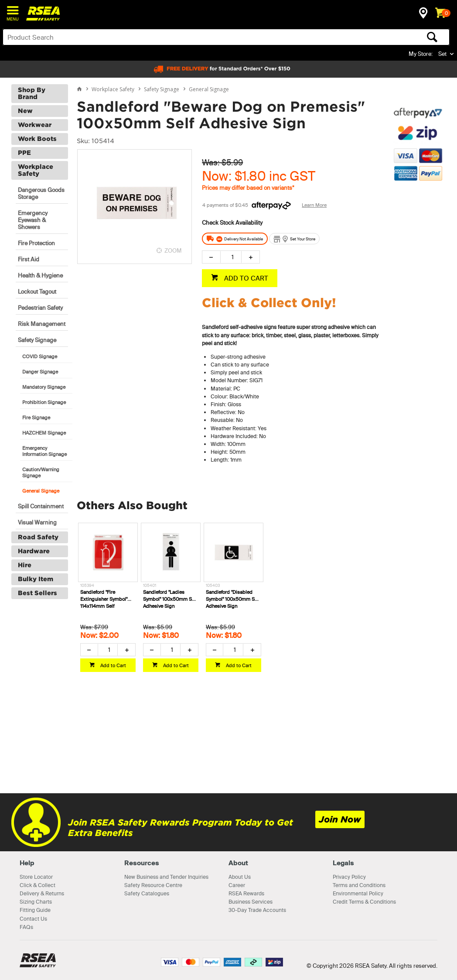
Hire (25, 565)
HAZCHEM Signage (44, 433)
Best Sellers (38, 593)
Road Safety (38, 537)
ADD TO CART (245, 278)
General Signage (41, 491)
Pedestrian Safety (40, 308)
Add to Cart (113, 665)
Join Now (340, 819)
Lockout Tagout (37, 291)
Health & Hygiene (40, 275)
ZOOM (173, 250)
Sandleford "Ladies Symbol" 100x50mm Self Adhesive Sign (170, 599)
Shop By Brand (32, 93)
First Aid (29, 259)
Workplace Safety (36, 170)
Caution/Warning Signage (41, 473)
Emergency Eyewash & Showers (33, 220)
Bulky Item (36, 579)
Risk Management (42, 324)
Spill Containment (41, 506)
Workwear (35, 125)
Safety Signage (37, 340)
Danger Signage (40, 372)
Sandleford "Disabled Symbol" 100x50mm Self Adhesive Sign (233, 599)
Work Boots (37, 139)
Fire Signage (36, 418)
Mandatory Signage (44, 387)
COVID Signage (40, 356)
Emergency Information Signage (44, 451)
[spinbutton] (231, 257)
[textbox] (177, 37)
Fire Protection (36, 243)
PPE (24, 153)
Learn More (314, 205)
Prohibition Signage (44, 402)
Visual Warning (37, 522)
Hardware (34, 551)
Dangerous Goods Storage (41, 193)
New (25, 111)
